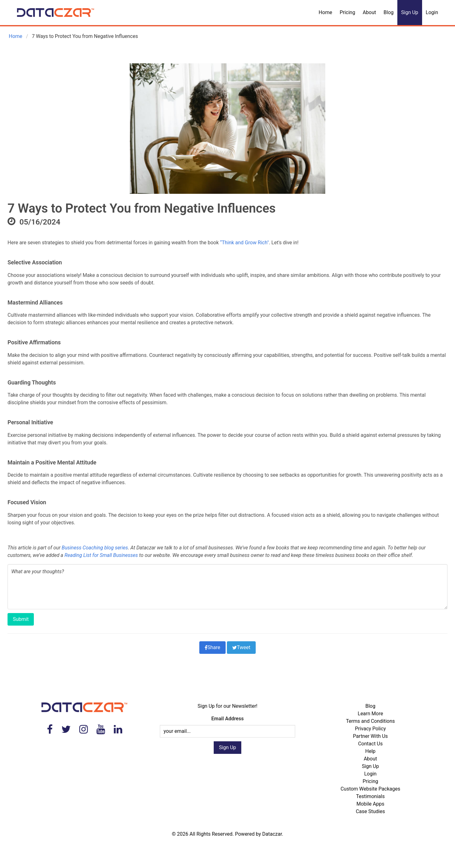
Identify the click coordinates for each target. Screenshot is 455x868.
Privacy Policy (371, 729)
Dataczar (272, 834)
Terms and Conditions (370, 721)
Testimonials (370, 796)
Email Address (227, 719)
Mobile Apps (370, 804)
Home (325, 12)
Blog (389, 12)
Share (212, 647)
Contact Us (371, 744)
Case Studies (370, 811)
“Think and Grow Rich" (244, 243)
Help (371, 751)
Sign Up (410, 12)
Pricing (348, 12)
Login (432, 12)
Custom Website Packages (371, 789)
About (369, 12)
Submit (21, 619)
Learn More (371, 714)
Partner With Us (370, 736)
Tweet (241, 647)
